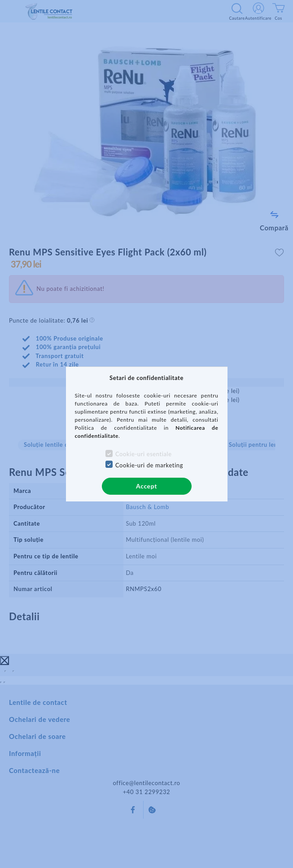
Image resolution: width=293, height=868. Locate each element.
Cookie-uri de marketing (149, 465)
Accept (146, 486)
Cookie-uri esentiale (144, 454)
